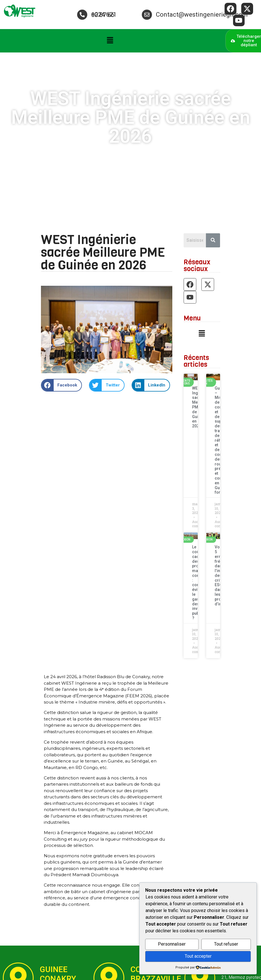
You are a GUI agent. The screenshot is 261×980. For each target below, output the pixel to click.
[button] (110, 41)
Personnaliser (172, 944)
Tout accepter (198, 956)
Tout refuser (226, 944)
